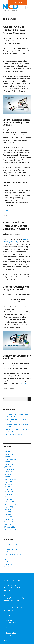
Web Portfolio (11, 620)
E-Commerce (9, 547)
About (8, 615)
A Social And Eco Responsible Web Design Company (14, 30)
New (8, 628)
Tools (7, 562)
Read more (8, 210)
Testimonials (11, 633)
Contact (9, 635)
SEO (6, 559)
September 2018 (10, 529)
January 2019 (9, 522)
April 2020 (8, 489)
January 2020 (9, 494)
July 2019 (8, 509)
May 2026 (8, 452)
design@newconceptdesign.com (16, 598)
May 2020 (8, 487)
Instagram (8, 641)
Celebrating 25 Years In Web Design (17, 429)
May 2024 (8, 462)
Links (8, 630)
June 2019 (8, 512)
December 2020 (10, 479)
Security (7, 557)
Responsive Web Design (13, 554)
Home (8, 613)
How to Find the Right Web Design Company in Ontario (16, 226)
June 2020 (8, 484)
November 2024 (10, 459)
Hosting (7, 552)
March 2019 (9, 519)
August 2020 (9, 482)
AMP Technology (11, 544)
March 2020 (9, 492)
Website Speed (10, 567)
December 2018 (10, 524)
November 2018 (10, 527)
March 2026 (9, 454)
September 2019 (10, 504)
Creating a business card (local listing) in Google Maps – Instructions (16, 434)
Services (9, 618)
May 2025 (8, 457)
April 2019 (8, 517)
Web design (9, 564)
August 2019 (9, 507)
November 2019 (10, 499)
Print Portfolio (11, 623)
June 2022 (8, 467)
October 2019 (9, 502)
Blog (8, 625)
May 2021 (8, 477)
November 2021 (10, 472)
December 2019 (10, 497)
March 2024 (9, 464)
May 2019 (8, 514)
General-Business (11, 549)
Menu (28, 7)
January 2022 (9, 469)
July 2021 (8, 474)
